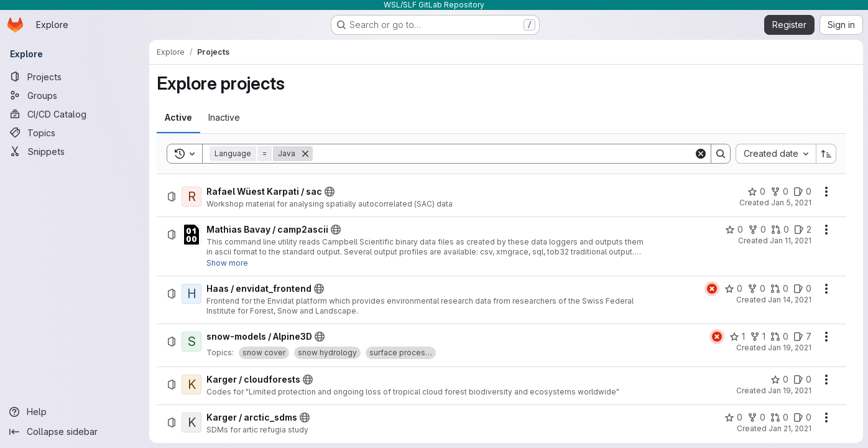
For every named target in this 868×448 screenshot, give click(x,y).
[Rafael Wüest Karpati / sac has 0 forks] (779, 192)
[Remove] (305, 154)
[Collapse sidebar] (75, 432)
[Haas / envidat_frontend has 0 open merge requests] (779, 289)
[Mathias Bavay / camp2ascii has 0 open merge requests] (780, 230)
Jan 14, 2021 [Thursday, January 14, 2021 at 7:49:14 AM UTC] (790, 300)
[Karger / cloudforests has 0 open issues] (802, 380)
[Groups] (75, 95)
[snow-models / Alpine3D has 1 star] (737, 337)
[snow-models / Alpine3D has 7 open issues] (802, 337)
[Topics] (75, 133)
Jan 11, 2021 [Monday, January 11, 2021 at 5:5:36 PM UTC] (791, 240)
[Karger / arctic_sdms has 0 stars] (733, 418)
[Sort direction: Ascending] (826, 154)
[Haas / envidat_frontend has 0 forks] (756, 289)
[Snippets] (75, 151)
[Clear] (701, 154)
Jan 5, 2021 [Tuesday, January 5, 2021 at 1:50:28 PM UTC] (791, 203)
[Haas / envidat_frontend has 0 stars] (733, 289)
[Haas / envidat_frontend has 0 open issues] (802, 289)
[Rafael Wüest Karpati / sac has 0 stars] (756, 192)
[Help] (75, 412)
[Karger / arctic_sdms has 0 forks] (756, 418)
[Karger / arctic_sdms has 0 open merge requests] (779, 418)
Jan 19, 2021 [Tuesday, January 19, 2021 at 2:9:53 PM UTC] (790, 348)
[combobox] (776, 154)
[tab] (178, 118)
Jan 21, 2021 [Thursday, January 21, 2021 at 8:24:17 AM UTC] (790, 428)
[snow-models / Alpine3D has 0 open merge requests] (779, 337)
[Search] (503, 154)
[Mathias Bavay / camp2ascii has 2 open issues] (803, 230)
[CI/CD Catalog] (75, 114)
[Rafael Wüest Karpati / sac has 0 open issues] (802, 192)
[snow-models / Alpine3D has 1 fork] (758, 337)
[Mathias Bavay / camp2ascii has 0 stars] (734, 230)
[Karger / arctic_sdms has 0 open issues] (802, 418)
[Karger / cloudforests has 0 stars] (779, 380)
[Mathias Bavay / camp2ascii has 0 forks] (757, 230)
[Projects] (75, 77)
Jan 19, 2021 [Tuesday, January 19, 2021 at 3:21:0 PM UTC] (790, 390)
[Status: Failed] (712, 289)
